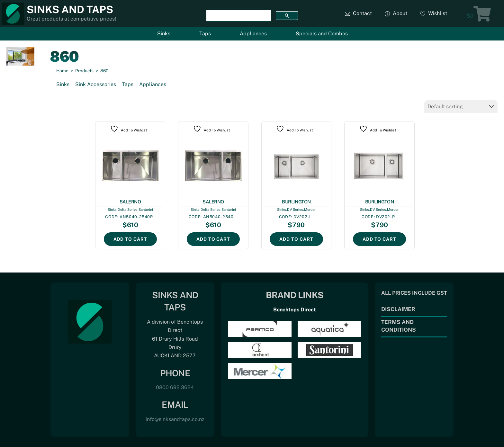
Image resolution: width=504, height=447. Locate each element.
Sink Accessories (96, 84)
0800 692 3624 (175, 387)
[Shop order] (461, 107)
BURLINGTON (296, 202)
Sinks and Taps (70, 9)
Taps (205, 34)
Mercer (310, 210)
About (396, 13)
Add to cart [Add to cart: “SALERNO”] (130, 239)
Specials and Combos (322, 34)
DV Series (295, 210)
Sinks (164, 34)
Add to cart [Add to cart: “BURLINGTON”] (296, 239)
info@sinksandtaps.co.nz (175, 419)
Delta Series (128, 210)
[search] (238, 16)
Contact (358, 13)
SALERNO (130, 202)
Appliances (253, 34)
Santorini (146, 210)
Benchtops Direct (295, 310)
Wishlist (434, 13)
